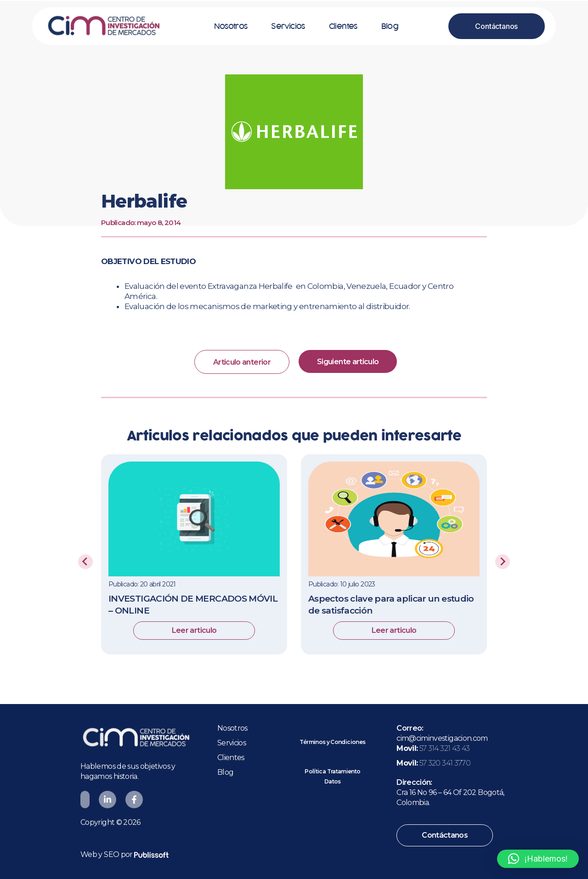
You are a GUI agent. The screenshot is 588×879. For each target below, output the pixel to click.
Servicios (288, 26)
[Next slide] (503, 563)
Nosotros (231, 26)
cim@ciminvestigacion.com (442, 738)
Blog (390, 26)
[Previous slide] (85, 563)
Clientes (343, 26)
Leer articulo (194, 631)
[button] (538, 859)
